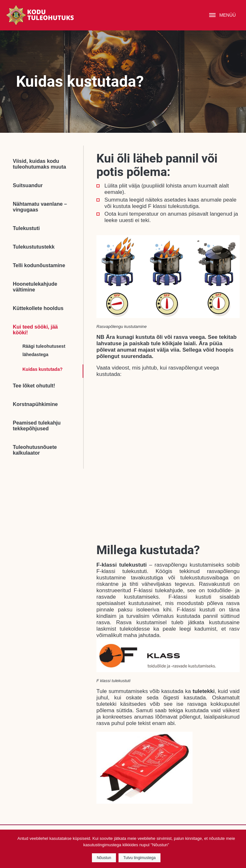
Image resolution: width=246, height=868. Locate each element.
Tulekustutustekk (34, 247)
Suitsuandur (28, 185)
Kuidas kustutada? (42, 369)
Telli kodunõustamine (39, 265)
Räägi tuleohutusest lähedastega (44, 350)
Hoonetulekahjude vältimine (35, 287)
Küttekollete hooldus (38, 308)
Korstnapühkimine (35, 404)
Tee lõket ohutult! (34, 386)
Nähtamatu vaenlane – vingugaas (40, 207)
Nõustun (104, 858)
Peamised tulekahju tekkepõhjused (37, 426)
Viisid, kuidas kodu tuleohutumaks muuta (39, 164)
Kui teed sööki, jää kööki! (35, 330)
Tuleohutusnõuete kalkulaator (35, 450)
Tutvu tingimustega (139, 858)
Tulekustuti (26, 228)
